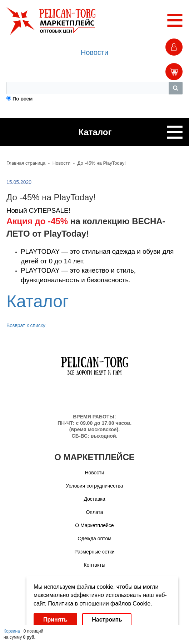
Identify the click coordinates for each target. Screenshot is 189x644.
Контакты (94, 565)
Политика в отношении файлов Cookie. (100, 604)
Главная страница (26, 163)
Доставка (94, 499)
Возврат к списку (26, 325)
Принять (55, 620)
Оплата (94, 512)
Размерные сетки (94, 552)
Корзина (12, 631)
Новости (94, 52)
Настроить (107, 620)
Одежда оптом (94, 539)
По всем (23, 99)
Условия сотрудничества (94, 486)
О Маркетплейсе (94, 525)
